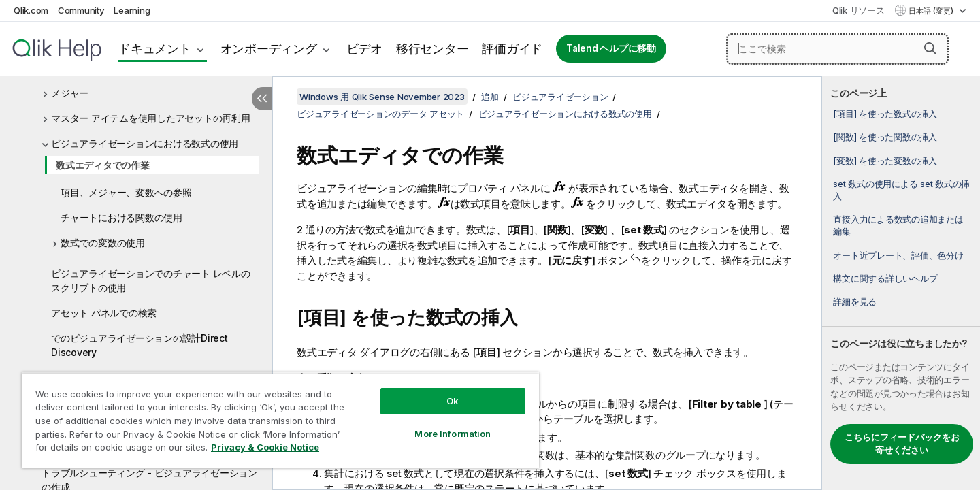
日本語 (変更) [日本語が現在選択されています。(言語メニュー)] (932, 11)
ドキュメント (155, 49)
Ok (453, 401)
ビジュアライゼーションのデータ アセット (380, 114)
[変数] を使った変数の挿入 (885, 161)
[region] (280, 420)
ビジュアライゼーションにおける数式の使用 (145, 143)
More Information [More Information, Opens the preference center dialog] (453, 434)
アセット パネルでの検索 (104, 313)
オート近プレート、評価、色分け (898, 255)
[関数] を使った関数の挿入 (885, 137)
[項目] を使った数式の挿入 (885, 114)
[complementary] (901, 283)
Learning (132, 10)
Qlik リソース (859, 10)
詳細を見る (855, 301)
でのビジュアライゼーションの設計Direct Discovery (140, 345)
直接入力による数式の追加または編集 (898, 225)
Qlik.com (31, 10)
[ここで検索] (837, 49)
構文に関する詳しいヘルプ (885, 278)
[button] (930, 48)
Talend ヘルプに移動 (611, 48)
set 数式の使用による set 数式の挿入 (901, 190)
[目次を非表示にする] (262, 99)
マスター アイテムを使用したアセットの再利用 (151, 118)
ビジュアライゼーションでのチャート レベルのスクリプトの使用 (151, 280)
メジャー (70, 93)
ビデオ (364, 49)
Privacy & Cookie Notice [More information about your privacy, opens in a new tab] (265, 447)
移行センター (432, 49)
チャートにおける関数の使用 (121, 217)
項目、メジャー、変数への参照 (126, 192)
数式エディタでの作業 (103, 165)
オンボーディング (269, 49)
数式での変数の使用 (103, 243)
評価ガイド (512, 49)
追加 (490, 97)
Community (81, 10)
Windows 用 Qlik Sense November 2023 (382, 97)
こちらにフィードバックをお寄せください (902, 444)
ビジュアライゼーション (560, 97)
